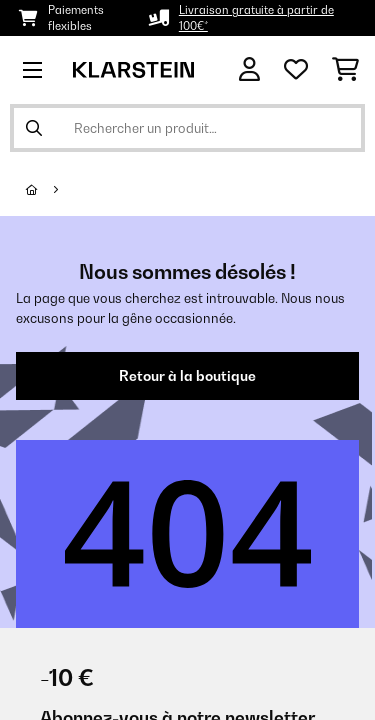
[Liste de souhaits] (296, 70)
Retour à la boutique (187, 376)
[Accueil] (50, 190)
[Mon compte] (249, 69)
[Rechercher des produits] (187, 128)
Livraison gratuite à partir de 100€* (256, 18)
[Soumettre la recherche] (34, 128)
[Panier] (345, 70)
